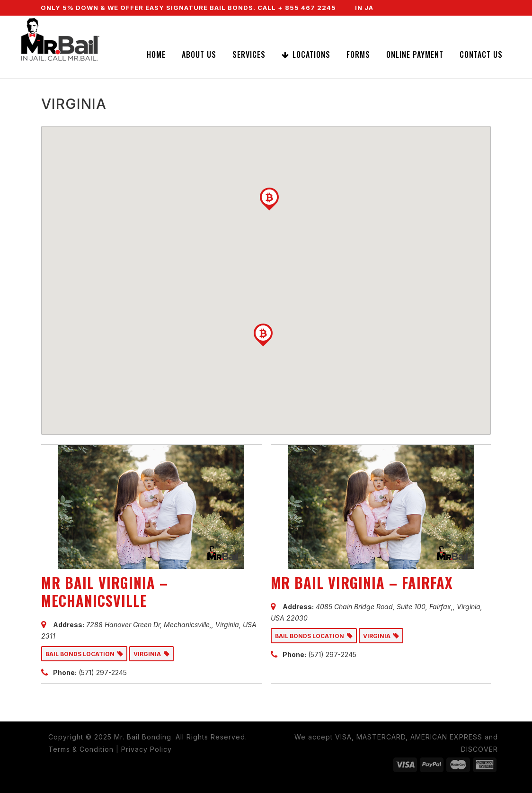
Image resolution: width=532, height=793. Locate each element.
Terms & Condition (81, 749)
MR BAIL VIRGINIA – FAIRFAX (362, 582)
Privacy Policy (146, 749)
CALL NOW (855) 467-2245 (427, 23)
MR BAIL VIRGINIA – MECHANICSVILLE (105, 591)
